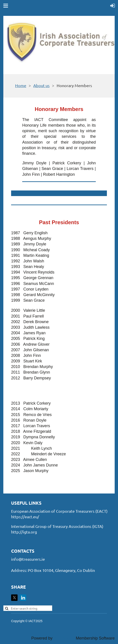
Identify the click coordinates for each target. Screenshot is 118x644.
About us (41, 85)
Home (21, 85)
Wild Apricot (64, 638)
